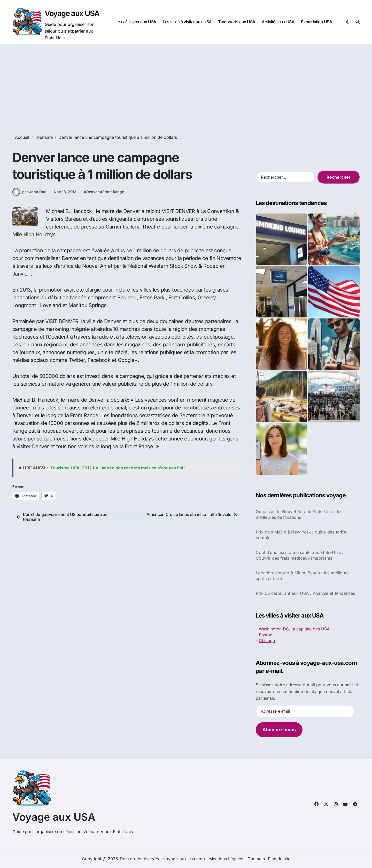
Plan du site (279, 859)
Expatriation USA (316, 22)
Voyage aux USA (72, 13)
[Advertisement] (186, 83)
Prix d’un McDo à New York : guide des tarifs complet (301, 535)
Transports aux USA (237, 22)
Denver (93, 192)
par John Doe (29, 192)
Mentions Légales (227, 859)
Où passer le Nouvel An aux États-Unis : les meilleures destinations (299, 514)
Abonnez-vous (279, 730)
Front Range (113, 192)
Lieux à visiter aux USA (135, 22)
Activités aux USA (278, 22)
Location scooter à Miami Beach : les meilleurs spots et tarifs (302, 576)
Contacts (256, 859)
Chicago (267, 641)
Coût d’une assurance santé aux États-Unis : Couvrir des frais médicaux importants (300, 555)
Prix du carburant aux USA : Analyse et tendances (305, 593)
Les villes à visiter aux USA (187, 22)
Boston (266, 635)
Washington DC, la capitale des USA (294, 629)
